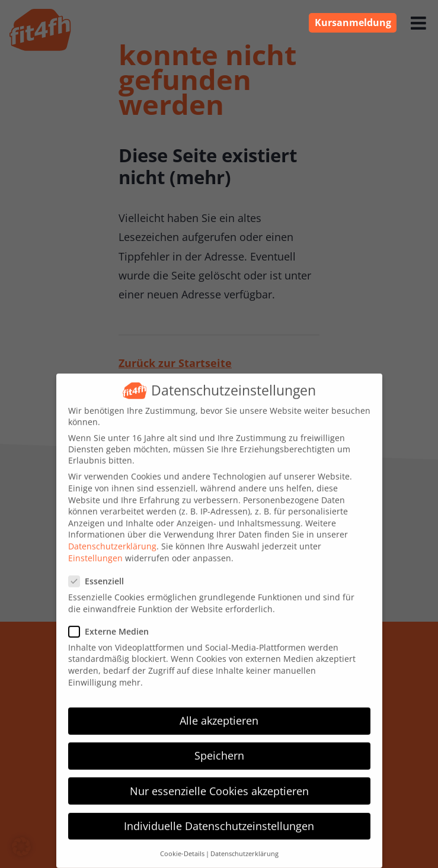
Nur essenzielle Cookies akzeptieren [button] (219, 781)
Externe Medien (114, 621)
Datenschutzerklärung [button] (244, 844)
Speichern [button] (219, 745)
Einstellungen (95, 548)
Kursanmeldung (353, 22)
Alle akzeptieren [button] (219, 711)
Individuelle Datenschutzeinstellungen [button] (219, 816)
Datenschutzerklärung (112, 536)
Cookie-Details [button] (182, 844)
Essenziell (101, 571)
